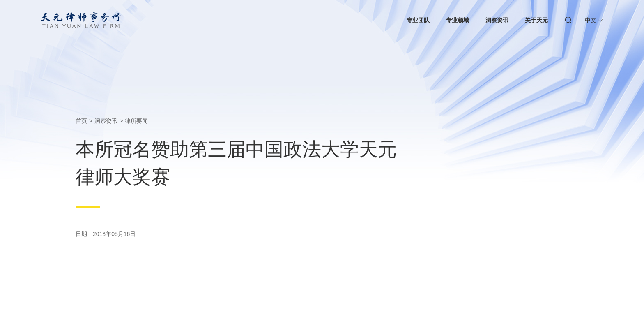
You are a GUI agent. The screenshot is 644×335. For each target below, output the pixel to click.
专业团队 (418, 20)
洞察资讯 (497, 20)
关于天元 (536, 20)
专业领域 (458, 20)
